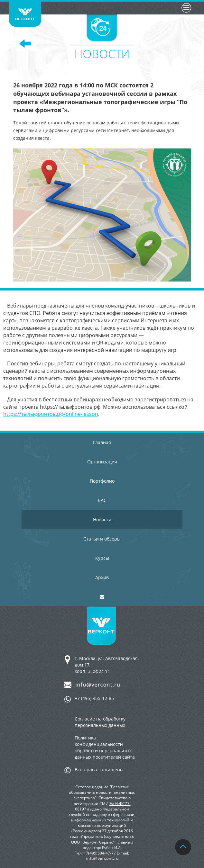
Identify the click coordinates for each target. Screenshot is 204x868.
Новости (102, 519)
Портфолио (102, 481)
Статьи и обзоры (102, 539)
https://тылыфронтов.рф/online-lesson (51, 414)
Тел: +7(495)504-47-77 (95, 853)
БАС (102, 500)
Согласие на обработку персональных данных (100, 722)
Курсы (102, 558)
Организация (102, 462)
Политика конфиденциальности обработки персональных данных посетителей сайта (105, 747)
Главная (102, 442)
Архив (102, 577)
